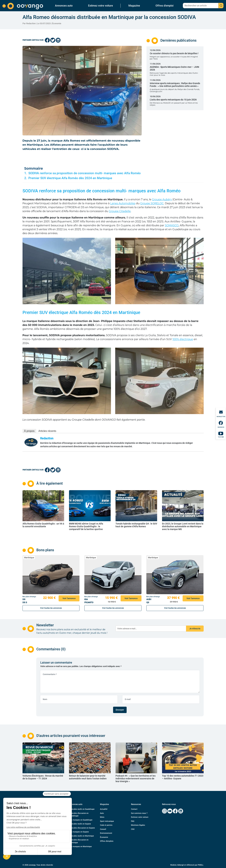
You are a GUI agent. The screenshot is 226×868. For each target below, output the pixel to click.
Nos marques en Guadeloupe (81, 820)
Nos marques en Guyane (79, 832)
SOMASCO (172, 225)
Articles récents (47, 431)
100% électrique (183, 339)
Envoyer (120, 710)
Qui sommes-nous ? (139, 813)
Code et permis (106, 825)
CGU (133, 829)
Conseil (103, 829)
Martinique (29, 558)
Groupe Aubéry (162, 199)
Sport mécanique (107, 821)
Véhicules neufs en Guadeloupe (82, 809)
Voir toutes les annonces (51, 608)
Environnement (106, 833)
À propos (29, 431)
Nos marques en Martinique (80, 847)
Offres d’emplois (107, 841)
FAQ (133, 821)
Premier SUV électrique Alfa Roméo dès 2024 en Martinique (70, 178)
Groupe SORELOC (152, 203)
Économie (57, 23)
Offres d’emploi (164, 6)
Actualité (104, 809)
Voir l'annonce (69, 598)
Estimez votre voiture (101, 6)
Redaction (47, 438)
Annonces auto (64, 6)
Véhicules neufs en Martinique (81, 836)
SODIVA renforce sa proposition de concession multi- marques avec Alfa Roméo (85, 173)
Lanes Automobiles (123, 203)
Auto (102, 813)
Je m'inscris (195, 629)
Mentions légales (138, 825)
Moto (102, 817)
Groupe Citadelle (120, 211)
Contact (134, 809)
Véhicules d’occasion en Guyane (82, 828)
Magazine (134, 6)
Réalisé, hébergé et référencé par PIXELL (187, 865)
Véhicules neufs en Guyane (80, 824)
